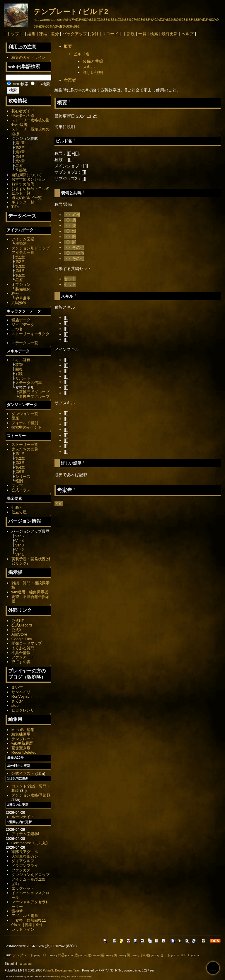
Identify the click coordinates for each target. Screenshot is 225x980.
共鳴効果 (19, 303)
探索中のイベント (27, 427)
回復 (19, 369)
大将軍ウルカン (25, 856)
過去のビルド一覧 (27, 198)
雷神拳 (17, 911)
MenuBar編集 (23, 730)
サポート (23, 378)
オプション (21, 285)
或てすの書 (21, 662)
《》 (68, 215)
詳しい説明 (93, 72)
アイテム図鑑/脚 (25, 834)
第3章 (20, 152)
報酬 (19, 481)
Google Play (22, 639)
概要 (68, 46)
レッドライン (23, 929)
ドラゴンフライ (25, 866)
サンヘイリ (21, 692)
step (15, 705)
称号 (15, 294)
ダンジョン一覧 (25, 414)
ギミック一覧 (23, 202)
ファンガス (21, 870)
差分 (55, 34)
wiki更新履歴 (22, 743)
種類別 (21, 243)
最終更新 (170, 34)
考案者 (70, 80)
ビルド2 (95, 12)
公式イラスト (23, 490)
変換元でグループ (34, 392)
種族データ (21, 320)
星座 (19, 166)
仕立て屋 (19, 512)
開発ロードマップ (27, 643)
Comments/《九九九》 (31, 843)
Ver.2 (20, 550)
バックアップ (75, 34)
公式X (17, 630)
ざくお (17, 701)
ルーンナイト (23, 817)
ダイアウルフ (23, 861)
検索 (154, 34)
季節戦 (21, 170)
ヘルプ (187, 34)
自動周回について (27, 175)
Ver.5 (20, 536)
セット (70, 279)
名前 (59, 503)
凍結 (43, 34)
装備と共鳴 (93, 61)
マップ (17, 486)
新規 (131, 34)
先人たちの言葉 (25, 449)
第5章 (20, 161)
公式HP (18, 621)
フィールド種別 (25, 423)
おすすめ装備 (23, 184)
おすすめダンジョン (29, 179)
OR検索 (40, 84)
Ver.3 (20, 545)
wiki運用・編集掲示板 (30, 592)
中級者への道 (23, 116)
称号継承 (23, 298)
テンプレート (56, 12)
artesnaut (26, 964)
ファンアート (23, 657)
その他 (78, 247)
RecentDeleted (24, 752)
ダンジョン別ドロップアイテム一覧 (30, 250)
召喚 (19, 374)
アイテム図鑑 (23, 239)
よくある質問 (23, 648)
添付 (94, 34)
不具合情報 (21, 653)
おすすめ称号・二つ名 (30, 189)
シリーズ (23, 477)
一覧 (142, 34)
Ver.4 (20, 541)
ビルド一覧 (21, 193)
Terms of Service (78, 977)
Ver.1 (20, 554)
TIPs (15, 207)
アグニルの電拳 (25, 916)
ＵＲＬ (185, 955)
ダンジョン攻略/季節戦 (31, 795)
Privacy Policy (60, 977)
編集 (31, 34)
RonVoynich (22, 696)
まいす (17, 687)
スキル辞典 (21, 360)
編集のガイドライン (29, 57)
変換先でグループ (34, 396)
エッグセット (23, 888)
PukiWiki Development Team (62, 970)
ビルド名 (81, 54)
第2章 (20, 148)
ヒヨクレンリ (23, 710)
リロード (110, 34)
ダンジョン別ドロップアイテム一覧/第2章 (30, 877)
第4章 (20, 157)
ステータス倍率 (29, 383)
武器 (76, 215)
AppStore (19, 634)
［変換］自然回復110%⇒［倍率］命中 (29, 923)
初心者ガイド (23, 111)
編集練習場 (21, 734)
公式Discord (22, 625)
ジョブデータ (23, 325)
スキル (89, 67)
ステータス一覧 (25, 343)
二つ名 (17, 329)
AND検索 (18, 84)
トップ (13, 34)
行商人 (17, 507)
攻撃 (19, 365)
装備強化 (23, 289)
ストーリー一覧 (25, 445)
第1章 (20, 143)
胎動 (15, 884)
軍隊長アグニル (25, 852)
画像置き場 (21, 748)
